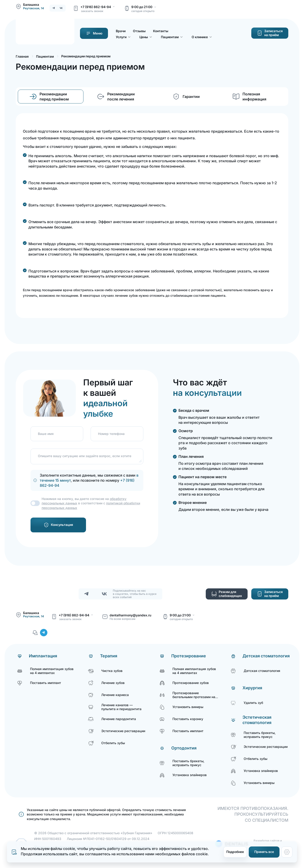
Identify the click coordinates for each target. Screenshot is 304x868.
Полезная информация (254, 97)
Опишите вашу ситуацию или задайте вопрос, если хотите (85, 456)
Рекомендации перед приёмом (54, 97)
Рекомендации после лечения (121, 97)
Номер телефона (111, 434)
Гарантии (191, 97)
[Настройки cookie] (287, 852)
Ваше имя (46, 434)
